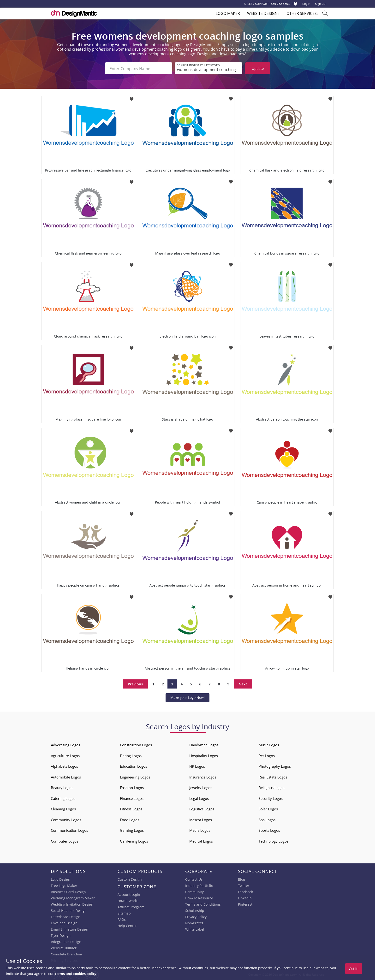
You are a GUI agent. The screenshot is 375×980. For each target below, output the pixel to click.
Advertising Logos (65, 745)
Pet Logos (267, 756)
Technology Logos (274, 841)
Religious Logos (271, 788)
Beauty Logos (62, 788)
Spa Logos (267, 820)
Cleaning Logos (63, 809)
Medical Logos (201, 841)
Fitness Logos (131, 809)
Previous (135, 684)
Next (243, 684)
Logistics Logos (202, 809)
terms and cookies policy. (76, 974)
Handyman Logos (204, 745)
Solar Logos (268, 809)
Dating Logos (131, 756)
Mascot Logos (201, 820)
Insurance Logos (203, 777)
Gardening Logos (134, 841)
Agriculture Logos (65, 756)
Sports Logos (269, 830)
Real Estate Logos (273, 777)
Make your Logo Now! (187, 698)
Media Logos (200, 830)
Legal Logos (199, 798)
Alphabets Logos (64, 766)
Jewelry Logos (201, 788)
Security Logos (271, 798)
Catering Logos (63, 798)
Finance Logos (132, 798)
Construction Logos (136, 745)
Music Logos (269, 745)
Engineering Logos (135, 777)
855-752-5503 (280, 4)
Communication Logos (69, 830)
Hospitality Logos (204, 756)
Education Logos (134, 766)
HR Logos (197, 766)
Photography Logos (275, 766)
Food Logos (130, 820)
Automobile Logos (66, 777)
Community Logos (66, 820)
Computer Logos (65, 841)
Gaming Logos (132, 830)
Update (258, 68)
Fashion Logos (132, 788)
